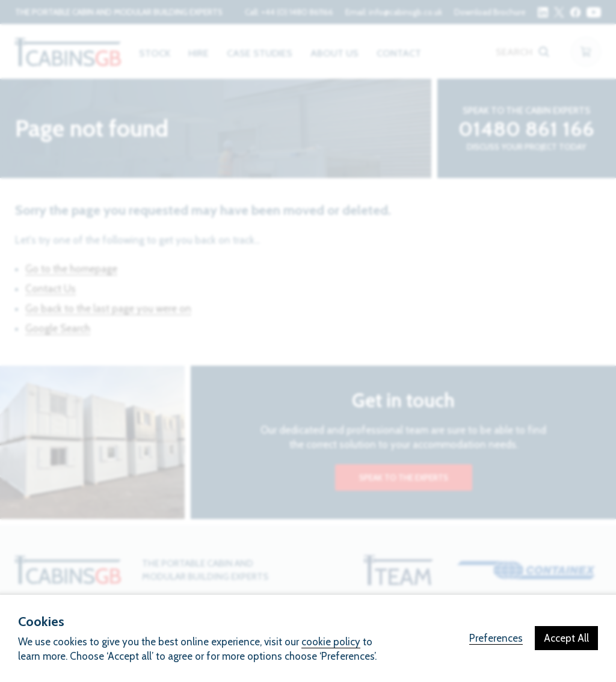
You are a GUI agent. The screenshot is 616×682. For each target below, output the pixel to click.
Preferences (496, 638)
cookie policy (331, 642)
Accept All (566, 638)
